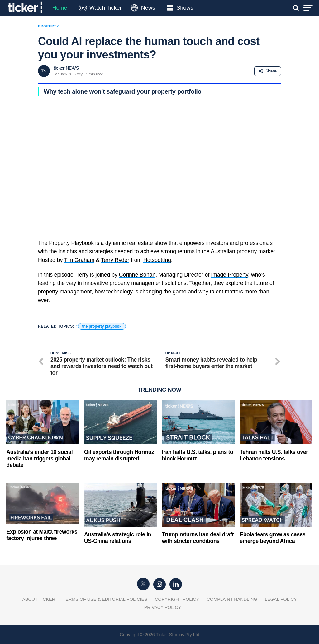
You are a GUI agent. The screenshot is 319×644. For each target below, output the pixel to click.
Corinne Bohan (137, 275)
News (148, 8)
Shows (185, 8)
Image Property (229, 275)
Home (60, 8)
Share (268, 71)
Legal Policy (281, 599)
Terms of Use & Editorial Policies (105, 599)
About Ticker (39, 599)
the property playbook (102, 326)
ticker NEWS (66, 68)
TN (44, 71)
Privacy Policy (163, 607)
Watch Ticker (105, 8)
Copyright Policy (177, 599)
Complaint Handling (232, 599)
